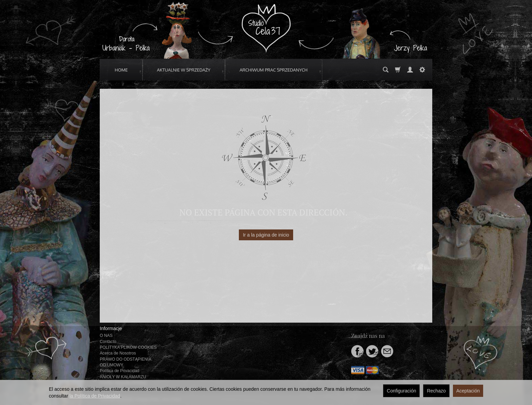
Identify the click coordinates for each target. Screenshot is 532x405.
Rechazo (436, 391)
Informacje (111, 328)
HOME (121, 70)
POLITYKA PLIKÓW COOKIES (128, 347)
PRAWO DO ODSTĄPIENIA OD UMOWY (125, 362)
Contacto (108, 342)
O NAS (106, 336)
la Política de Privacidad (95, 396)
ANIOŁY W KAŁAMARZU (123, 377)
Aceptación (468, 391)
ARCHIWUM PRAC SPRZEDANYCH (273, 70)
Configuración (401, 391)
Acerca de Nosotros (118, 353)
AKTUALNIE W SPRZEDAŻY (184, 70)
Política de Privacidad (120, 371)
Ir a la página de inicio (266, 235)
